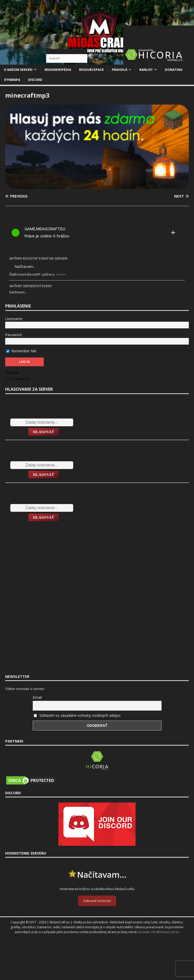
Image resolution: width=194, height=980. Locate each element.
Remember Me (21, 351)
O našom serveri (18, 70)
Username (14, 319)
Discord (35, 80)
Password (13, 335)
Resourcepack (91, 70)
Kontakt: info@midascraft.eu (159, 932)
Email (37, 697)
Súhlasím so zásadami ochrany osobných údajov (80, 715)
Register (12, 373)
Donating (174, 70)
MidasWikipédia (58, 70)
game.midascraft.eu (45, 229)
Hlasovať (44, 432)
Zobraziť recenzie (97, 901)
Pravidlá (120, 70)
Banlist (146, 70)
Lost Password (18, 378)
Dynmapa (12, 80)
